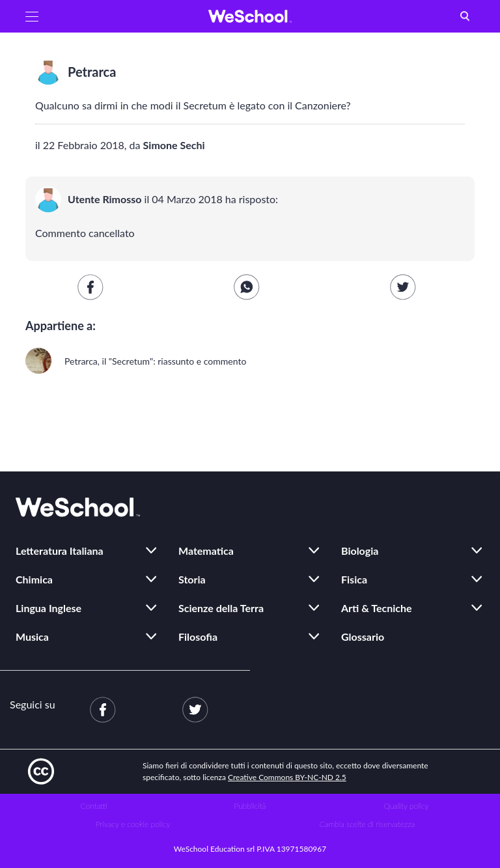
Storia (192, 579)
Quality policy (406, 806)
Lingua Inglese (49, 608)
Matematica (206, 551)
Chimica (34, 579)
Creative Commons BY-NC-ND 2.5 (287, 777)
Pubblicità (250, 806)
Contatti (94, 806)
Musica (32, 637)
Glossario (363, 637)
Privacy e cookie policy (133, 824)
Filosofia (198, 637)
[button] (32, 16)
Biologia (360, 551)
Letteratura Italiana (60, 551)
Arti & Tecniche (377, 608)
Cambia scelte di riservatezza (367, 824)
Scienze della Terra (221, 608)
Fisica (354, 579)
